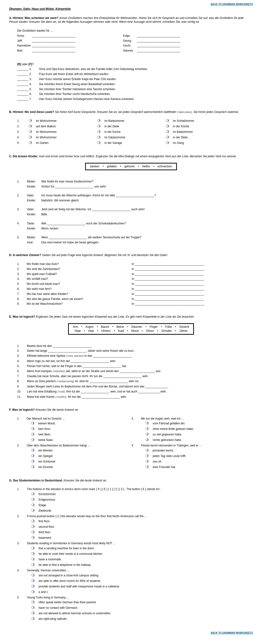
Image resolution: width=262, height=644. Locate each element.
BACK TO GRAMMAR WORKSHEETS (232, 4)
